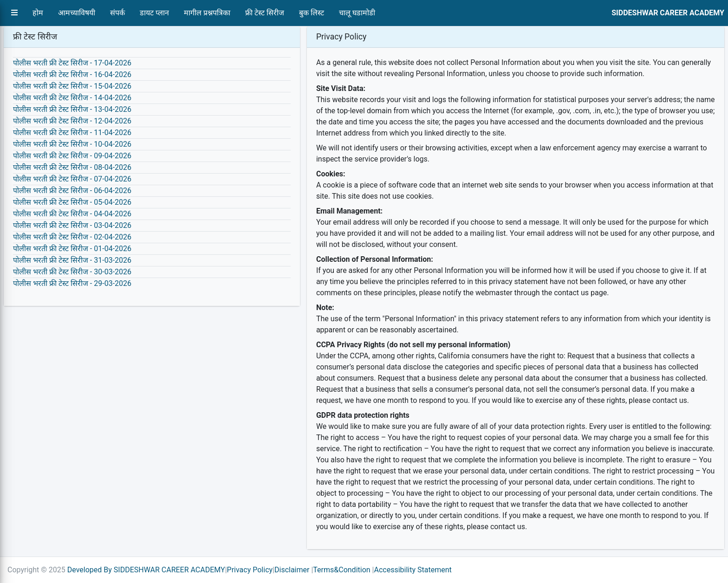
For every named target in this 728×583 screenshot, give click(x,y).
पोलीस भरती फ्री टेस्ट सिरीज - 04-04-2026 (72, 214)
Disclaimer (292, 570)
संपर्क (117, 13)
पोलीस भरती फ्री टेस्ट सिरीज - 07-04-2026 (72, 179)
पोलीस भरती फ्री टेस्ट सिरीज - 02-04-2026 (72, 237)
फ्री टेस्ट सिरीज (265, 13)
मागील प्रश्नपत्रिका (207, 13)
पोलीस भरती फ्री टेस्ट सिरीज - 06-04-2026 (72, 191)
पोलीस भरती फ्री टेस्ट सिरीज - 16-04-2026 (72, 74)
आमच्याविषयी (77, 13)
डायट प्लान (154, 13)
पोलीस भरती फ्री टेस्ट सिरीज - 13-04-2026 (72, 109)
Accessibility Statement (413, 570)
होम (38, 13)
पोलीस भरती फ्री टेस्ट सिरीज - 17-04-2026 (72, 63)
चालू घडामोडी (357, 13)
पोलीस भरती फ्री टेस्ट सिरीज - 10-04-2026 (72, 144)
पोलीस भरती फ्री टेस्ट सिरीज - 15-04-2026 (72, 86)
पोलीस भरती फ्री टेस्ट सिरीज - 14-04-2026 (72, 98)
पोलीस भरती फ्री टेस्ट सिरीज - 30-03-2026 (72, 272)
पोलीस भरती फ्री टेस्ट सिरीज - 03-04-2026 (72, 225)
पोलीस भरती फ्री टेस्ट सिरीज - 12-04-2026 (72, 121)
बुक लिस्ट (312, 13)
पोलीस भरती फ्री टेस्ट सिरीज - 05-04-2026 (72, 202)
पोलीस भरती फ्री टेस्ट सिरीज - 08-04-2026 (72, 167)
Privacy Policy (250, 570)
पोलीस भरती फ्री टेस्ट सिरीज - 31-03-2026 (72, 260)
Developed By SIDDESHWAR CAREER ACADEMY (146, 570)
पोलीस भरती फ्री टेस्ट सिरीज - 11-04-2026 (72, 133)
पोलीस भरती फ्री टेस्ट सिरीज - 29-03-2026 (72, 283)
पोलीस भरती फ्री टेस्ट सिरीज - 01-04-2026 (72, 249)
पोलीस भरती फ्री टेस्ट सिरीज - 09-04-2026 (72, 156)
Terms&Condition (341, 570)
